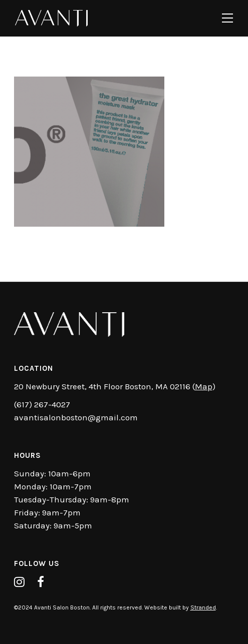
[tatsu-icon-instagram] (22, 582)
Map (204, 386)
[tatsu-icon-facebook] (43, 582)
